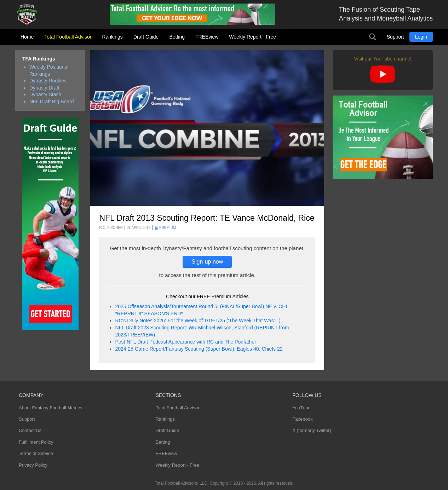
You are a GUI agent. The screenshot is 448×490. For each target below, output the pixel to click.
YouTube (301, 408)
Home (27, 37)
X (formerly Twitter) (312, 430)
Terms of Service (36, 453)
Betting (177, 37)
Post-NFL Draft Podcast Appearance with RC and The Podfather (185, 342)
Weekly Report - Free (252, 37)
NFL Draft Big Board (52, 102)
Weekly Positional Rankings (49, 70)
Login (421, 37)
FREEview (207, 37)
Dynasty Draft (44, 88)
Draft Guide (146, 37)
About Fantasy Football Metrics (50, 408)
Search (373, 37)
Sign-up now (207, 262)
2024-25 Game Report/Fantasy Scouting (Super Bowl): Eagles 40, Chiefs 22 (199, 349)
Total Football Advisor (68, 37)
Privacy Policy (33, 465)
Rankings (112, 37)
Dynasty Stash (45, 94)
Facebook (302, 419)
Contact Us (30, 430)
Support (395, 37)
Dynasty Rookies (48, 81)
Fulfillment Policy (36, 442)
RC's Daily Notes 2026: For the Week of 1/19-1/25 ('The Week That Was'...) (198, 321)
